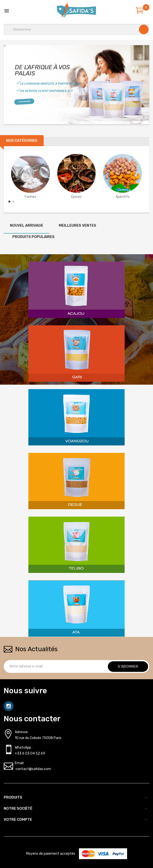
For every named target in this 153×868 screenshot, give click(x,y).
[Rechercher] (76, 29)
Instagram (9, 706)
